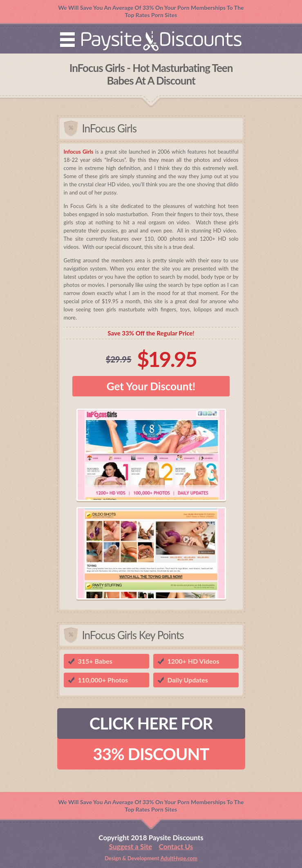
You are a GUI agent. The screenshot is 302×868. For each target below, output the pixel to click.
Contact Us (176, 847)
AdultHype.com (179, 858)
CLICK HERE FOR (151, 723)
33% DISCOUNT (151, 754)
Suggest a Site (131, 847)
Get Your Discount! (151, 386)
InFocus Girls (109, 128)
